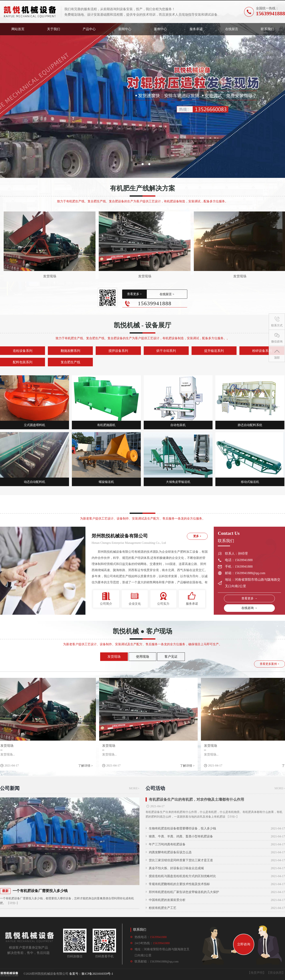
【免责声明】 (257, 973)
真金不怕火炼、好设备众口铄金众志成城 (176, 868)
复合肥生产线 (70, 362)
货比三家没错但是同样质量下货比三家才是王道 (181, 860)
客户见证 (171, 657)
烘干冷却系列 (166, 351)
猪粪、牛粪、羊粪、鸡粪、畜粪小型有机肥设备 (181, 836)
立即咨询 (244, 944)
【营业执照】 (276, 973)
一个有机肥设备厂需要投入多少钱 (40, 891)
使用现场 (142, 657)
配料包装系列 (23, 362)
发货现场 (50, 276)
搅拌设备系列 (118, 351)
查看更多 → (249, 598)
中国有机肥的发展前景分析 (167, 900)
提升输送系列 (214, 351)
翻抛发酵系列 (70, 351)
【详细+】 (233, 817)
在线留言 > (167, 294)
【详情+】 (13, 903)
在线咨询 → (249, 608)
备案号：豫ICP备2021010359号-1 (91, 974)
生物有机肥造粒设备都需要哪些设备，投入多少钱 (182, 828)
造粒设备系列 (23, 351)
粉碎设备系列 (262, 351)
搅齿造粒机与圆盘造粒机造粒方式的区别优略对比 (182, 876)
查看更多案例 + (269, 664)
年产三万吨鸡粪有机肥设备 (167, 844)
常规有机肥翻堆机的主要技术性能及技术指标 (179, 884)
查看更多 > (134, 294)
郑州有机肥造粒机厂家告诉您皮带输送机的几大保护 (184, 892)
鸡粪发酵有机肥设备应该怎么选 (170, 852)
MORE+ (134, 788)
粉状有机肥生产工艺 (163, 908)
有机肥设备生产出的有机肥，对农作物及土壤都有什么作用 (196, 799)
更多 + (197, 536)
